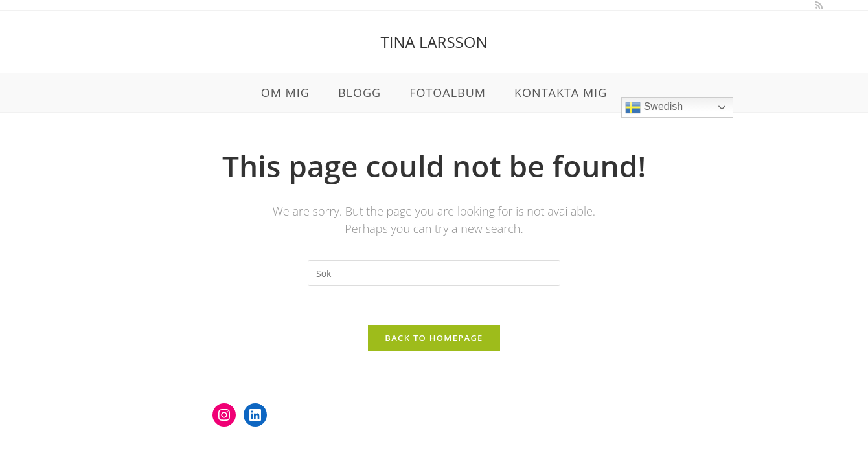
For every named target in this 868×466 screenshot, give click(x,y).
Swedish (654, 107)
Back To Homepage (434, 338)
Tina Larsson (434, 42)
